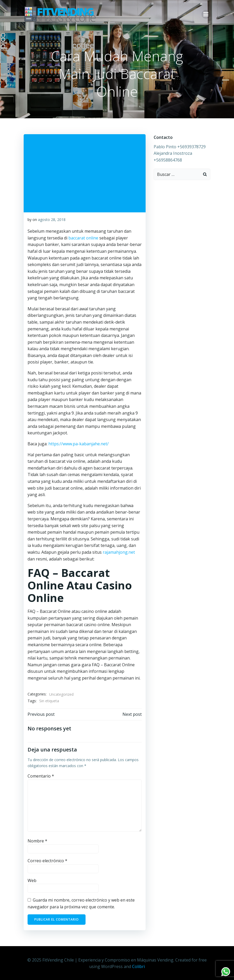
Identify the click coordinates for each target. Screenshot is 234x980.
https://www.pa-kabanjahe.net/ (78, 444)
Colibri (138, 966)
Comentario (41, 776)
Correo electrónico (47, 860)
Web (32, 880)
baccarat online (83, 238)
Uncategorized (61, 694)
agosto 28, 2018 (51, 219)
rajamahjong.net (119, 552)
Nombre (37, 841)
